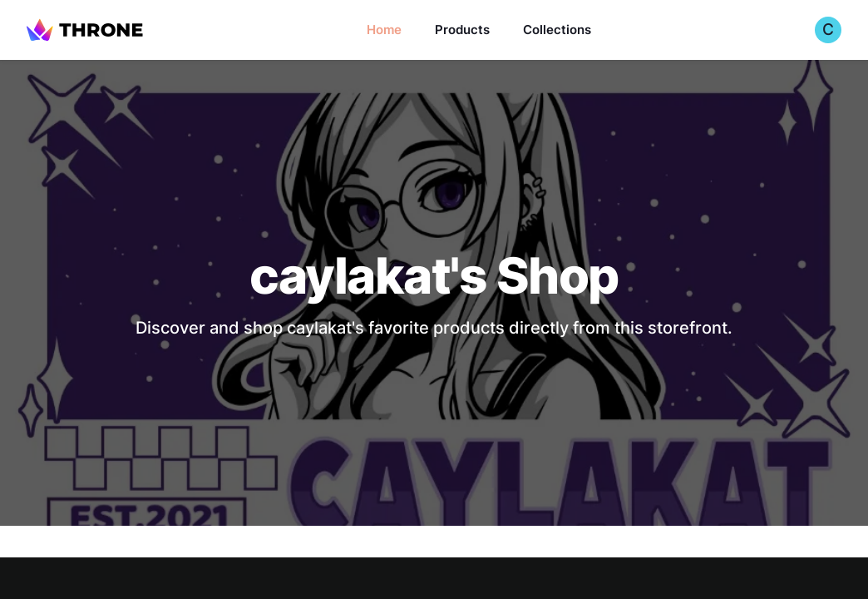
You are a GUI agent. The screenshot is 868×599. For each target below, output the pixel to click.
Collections (557, 30)
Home (384, 30)
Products (462, 30)
